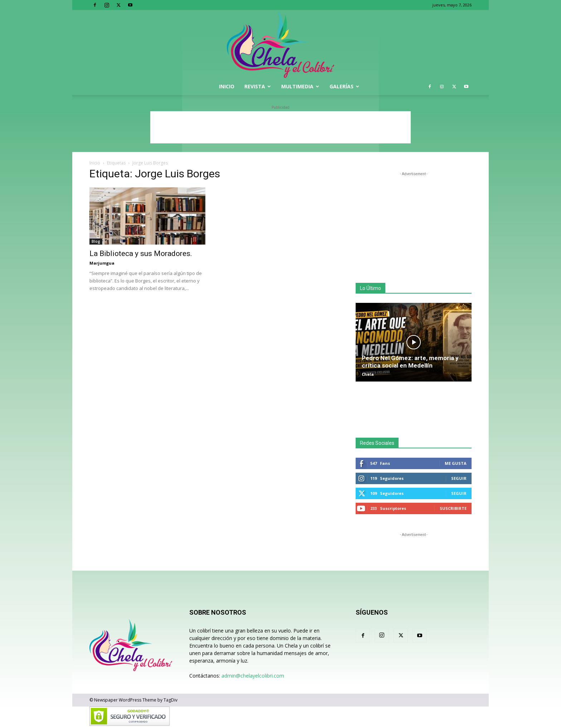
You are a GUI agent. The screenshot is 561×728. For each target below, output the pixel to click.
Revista (258, 86)
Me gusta (456, 463)
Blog (96, 241)
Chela (368, 374)
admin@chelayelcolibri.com (253, 676)
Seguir (459, 478)
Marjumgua (102, 263)
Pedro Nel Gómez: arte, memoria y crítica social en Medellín (410, 362)
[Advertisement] (280, 127)
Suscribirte (453, 508)
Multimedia (300, 86)
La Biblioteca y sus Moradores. (141, 254)
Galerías (344, 86)
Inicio (227, 86)
